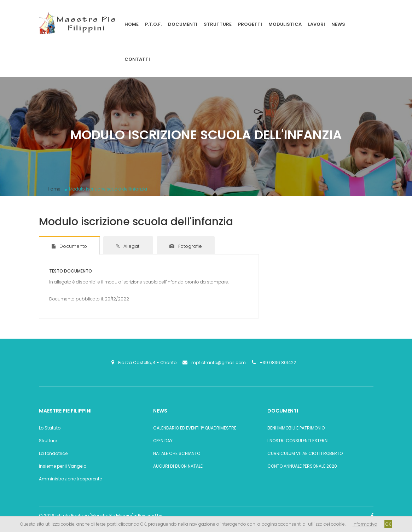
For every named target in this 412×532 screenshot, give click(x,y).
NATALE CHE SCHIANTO (177, 453)
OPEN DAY (163, 441)
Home (132, 24)
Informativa (365, 524)
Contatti (137, 59)
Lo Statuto (50, 428)
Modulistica (285, 24)
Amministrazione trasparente (70, 479)
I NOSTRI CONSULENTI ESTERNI (298, 441)
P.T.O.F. (153, 24)
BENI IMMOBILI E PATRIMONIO (296, 428)
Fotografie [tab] (186, 246)
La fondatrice (53, 453)
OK (388, 524)
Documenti (183, 24)
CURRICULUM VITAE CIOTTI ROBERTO (305, 453)
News (338, 24)
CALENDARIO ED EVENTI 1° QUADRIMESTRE (195, 428)
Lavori (317, 24)
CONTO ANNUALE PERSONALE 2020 (302, 466)
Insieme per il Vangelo (63, 466)
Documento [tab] (69, 246)
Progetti (250, 24)
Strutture (218, 24)
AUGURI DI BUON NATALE (178, 466)
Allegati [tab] (128, 246)
